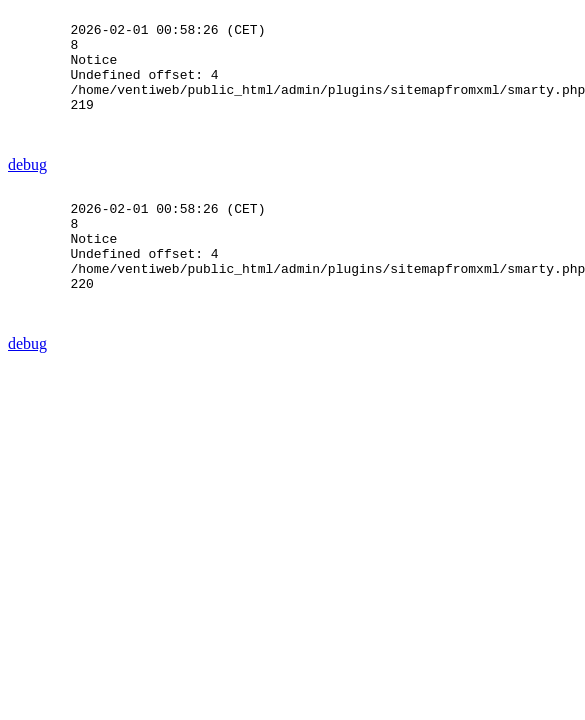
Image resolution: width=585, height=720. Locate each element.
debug (27, 191)
